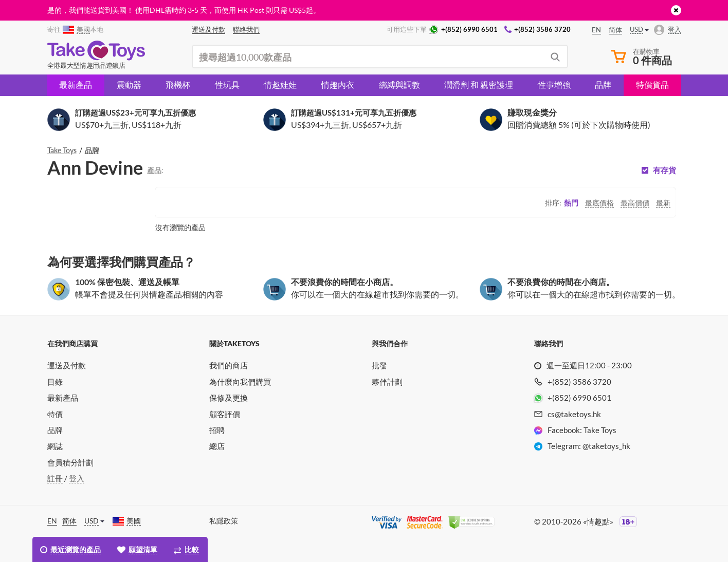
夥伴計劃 (387, 382)
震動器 (129, 85)
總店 (217, 446)
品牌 (603, 85)
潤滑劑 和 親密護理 (479, 85)
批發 (379, 365)
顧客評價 (225, 414)
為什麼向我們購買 (240, 382)
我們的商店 (229, 365)
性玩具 (227, 85)
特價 (55, 414)
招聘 (217, 430)
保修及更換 (229, 398)
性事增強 (554, 85)
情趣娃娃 (280, 85)
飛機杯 (178, 85)
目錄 (55, 382)
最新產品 (76, 85)
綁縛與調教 (399, 85)
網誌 (55, 446)
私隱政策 (224, 521)
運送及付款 (67, 365)
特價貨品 (652, 85)
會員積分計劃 (70, 462)
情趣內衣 (338, 85)
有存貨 (665, 170)
